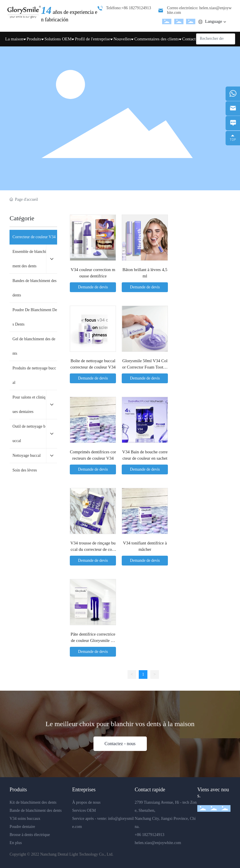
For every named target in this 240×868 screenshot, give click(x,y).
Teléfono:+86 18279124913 (129, 8)
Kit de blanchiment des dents (33, 802)
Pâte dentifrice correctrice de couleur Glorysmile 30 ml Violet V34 (93, 641)
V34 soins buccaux (25, 819)
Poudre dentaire (22, 827)
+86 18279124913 (149, 835)
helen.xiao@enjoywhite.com (158, 843)
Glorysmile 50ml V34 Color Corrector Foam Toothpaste (145, 367)
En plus (16, 843)
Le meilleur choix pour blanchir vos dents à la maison (120, 724)
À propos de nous (87, 802)
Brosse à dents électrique (30, 835)
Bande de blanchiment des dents (36, 810)
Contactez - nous (120, 744)
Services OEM (85, 810)
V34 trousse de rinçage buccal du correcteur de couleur (93, 549)
